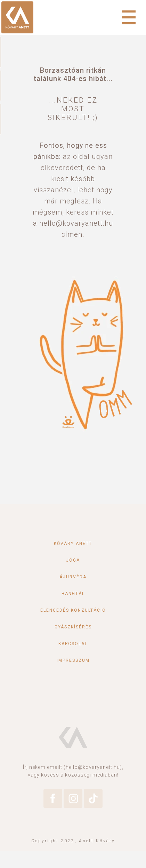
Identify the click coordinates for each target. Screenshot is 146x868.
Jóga (73, 560)
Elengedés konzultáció (73, 610)
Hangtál (73, 594)
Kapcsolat (73, 644)
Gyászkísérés (73, 627)
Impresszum (73, 660)
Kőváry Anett (73, 544)
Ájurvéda (73, 577)
